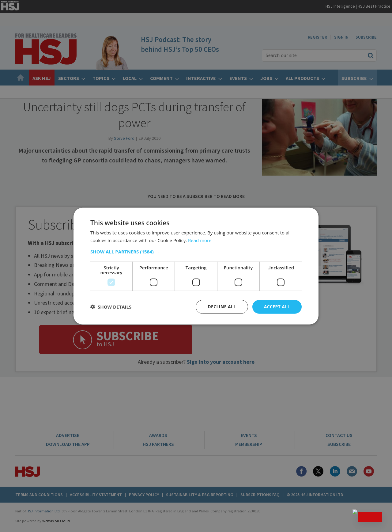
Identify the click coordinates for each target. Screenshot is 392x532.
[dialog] (196, 266)
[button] (196, 252)
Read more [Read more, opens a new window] (200, 240)
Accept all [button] (277, 307)
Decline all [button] (222, 307)
